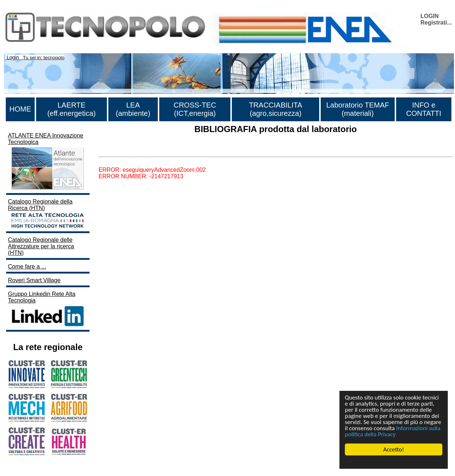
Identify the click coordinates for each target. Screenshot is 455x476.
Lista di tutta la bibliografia (132, 150)
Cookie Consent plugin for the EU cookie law (394, 462)
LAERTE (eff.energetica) (71, 109)
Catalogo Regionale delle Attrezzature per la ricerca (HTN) (41, 246)
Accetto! (394, 449)
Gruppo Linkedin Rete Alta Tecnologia (47, 309)
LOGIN (430, 16)
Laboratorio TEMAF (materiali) (357, 109)
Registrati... (436, 23)
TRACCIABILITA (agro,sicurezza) (275, 109)
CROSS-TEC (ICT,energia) (195, 109)
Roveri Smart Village (34, 280)
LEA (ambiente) (133, 109)
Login (13, 57)
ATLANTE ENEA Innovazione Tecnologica (47, 162)
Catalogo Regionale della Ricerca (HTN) (47, 214)
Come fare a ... (27, 267)
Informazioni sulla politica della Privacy (393, 431)
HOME (20, 109)
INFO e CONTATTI (424, 109)
